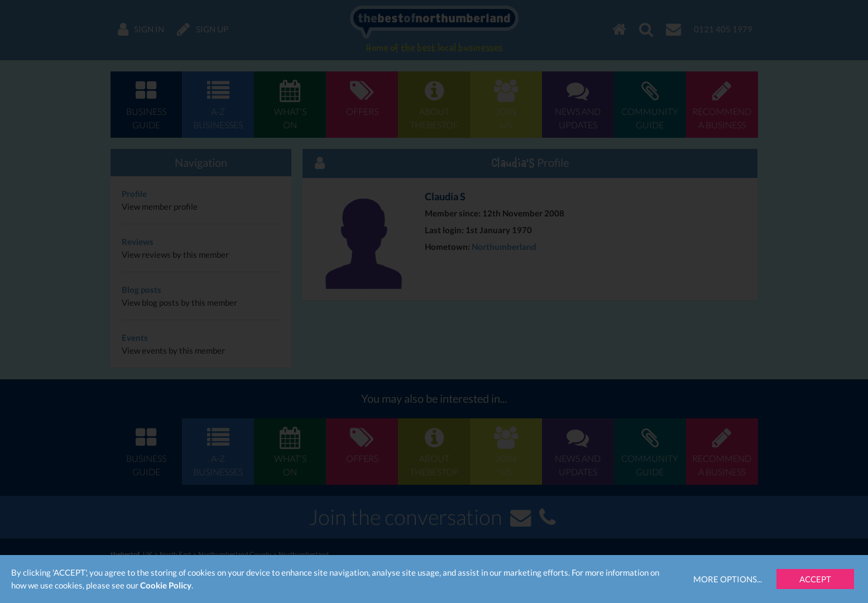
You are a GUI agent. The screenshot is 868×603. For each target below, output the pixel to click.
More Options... (728, 579)
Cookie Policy (166, 585)
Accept (815, 579)
